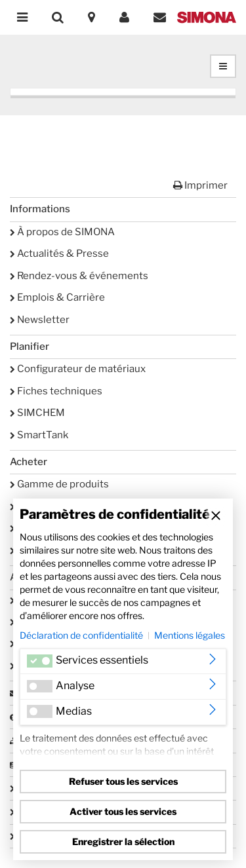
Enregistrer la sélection (123, 841)
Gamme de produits (59, 484)
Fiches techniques (56, 391)
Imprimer (200, 185)
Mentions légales (190, 635)
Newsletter (40, 320)
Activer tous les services (123, 811)
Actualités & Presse (59, 254)
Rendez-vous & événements (79, 276)
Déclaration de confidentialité (81, 635)
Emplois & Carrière (57, 297)
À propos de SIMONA (62, 232)
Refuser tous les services (123, 781)
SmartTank (39, 435)
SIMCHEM (37, 413)
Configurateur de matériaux (78, 369)
